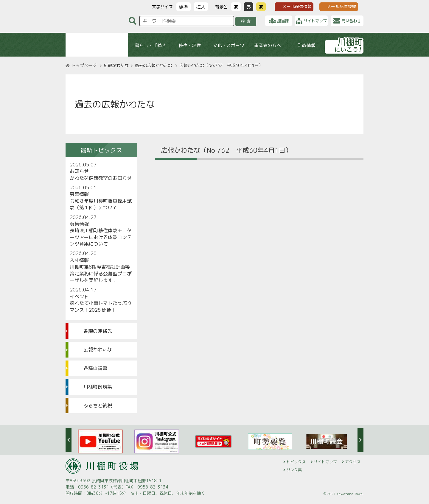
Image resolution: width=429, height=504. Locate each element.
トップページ (84, 65)
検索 (247, 21)
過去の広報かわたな (153, 65)
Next (360, 440)
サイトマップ (325, 462)
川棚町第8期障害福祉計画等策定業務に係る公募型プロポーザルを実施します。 (101, 273)
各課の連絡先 (98, 331)
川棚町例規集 (98, 387)
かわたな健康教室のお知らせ (101, 178)
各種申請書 (95, 368)
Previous (69, 440)
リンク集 (294, 470)
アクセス (353, 462)
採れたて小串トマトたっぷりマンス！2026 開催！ (101, 306)
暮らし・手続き (151, 45)
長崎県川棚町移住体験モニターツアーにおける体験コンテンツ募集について (101, 237)
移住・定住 (190, 45)
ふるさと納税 (98, 405)
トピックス (296, 462)
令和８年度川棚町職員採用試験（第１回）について (101, 204)
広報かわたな (116, 65)
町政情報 (307, 45)
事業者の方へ (268, 45)
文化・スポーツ (229, 45)
